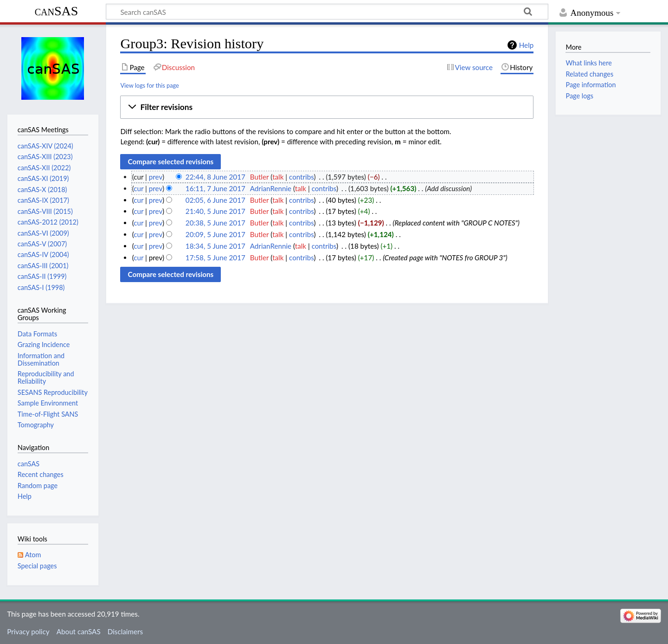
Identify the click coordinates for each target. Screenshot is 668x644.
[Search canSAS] (327, 12)
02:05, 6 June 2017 (215, 200)
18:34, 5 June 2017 (215, 246)
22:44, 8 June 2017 (215, 177)
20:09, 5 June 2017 (215, 234)
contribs (301, 177)
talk (278, 177)
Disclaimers (125, 631)
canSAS (57, 11)
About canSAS (79, 631)
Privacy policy (28, 631)
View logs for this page (149, 85)
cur (138, 188)
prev (156, 177)
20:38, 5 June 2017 (215, 223)
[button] (327, 107)
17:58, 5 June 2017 (215, 258)
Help (526, 45)
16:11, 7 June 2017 (215, 188)
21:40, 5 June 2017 (215, 211)
